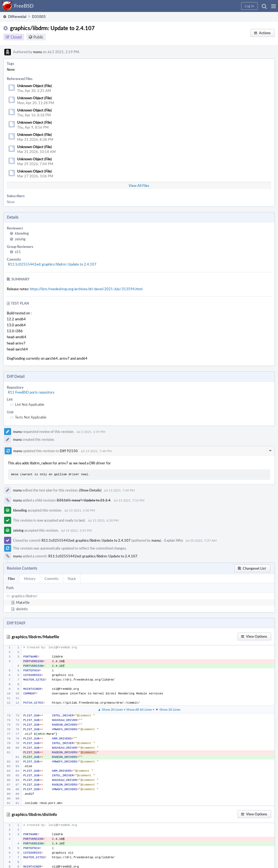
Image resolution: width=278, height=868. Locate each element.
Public (38, 37)
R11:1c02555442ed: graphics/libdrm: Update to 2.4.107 (52, 264)
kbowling (22, 233)
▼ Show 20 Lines (168, 709)
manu (37, 52)
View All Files (139, 186)
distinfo (22, 609)
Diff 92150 (69, 451)
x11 (18, 252)
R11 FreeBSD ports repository (31, 392)
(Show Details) (90, 490)
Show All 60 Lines (139, 709)
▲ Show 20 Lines (110, 709)
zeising (20, 239)
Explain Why (174, 540)
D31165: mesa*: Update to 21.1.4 (84, 500)
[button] (274, 6)
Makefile (23, 602)
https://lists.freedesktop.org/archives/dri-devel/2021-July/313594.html (86, 289)
